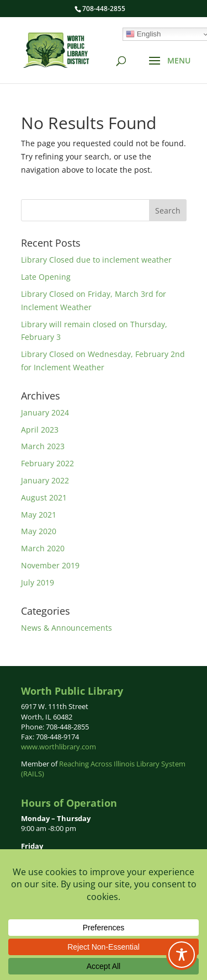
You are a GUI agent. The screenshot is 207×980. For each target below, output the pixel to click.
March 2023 (43, 446)
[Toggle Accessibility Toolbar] (182, 955)
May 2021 (39, 515)
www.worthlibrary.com (59, 747)
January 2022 (45, 480)
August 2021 (44, 497)
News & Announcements (67, 628)
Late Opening (46, 277)
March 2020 (43, 548)
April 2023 (40, 430)
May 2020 (39, 531)
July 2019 (38, 582)
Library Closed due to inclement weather (96, 260)
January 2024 (45, 412)
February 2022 (47, 463)
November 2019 (50, 565)
